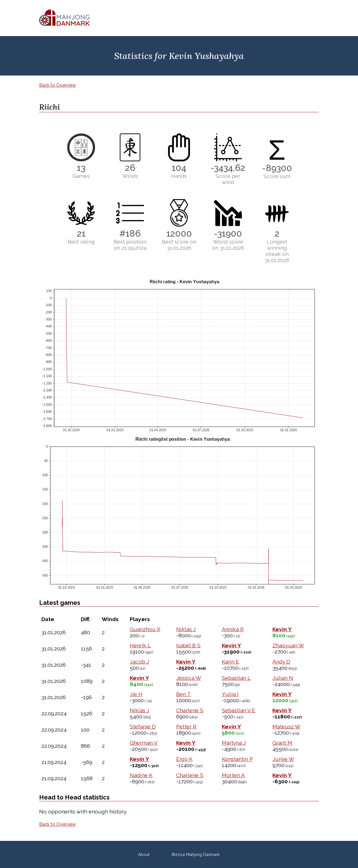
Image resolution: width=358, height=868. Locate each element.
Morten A (233, 775)
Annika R (233, 629)
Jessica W (189, 678)
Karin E (230, 662)
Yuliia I (230, 694)
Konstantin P (237, 759)
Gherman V (144, 743)
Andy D (281, 662)
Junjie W (283, 759)
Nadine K (141, 775)
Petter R (186, 727)
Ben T (183, 694)
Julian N (283, 678)
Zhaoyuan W (288, 645)
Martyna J (234, 743)
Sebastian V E (239, 710)
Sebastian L (236, 678)
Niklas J (186, 629)
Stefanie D (143, 727)
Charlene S (190, 710)
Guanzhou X (145, 629)
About (144, 854)
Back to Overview (57, 85)
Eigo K (184, 759)
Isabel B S (188, 645)
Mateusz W (286, 727)
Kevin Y (282, 629)
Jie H (136, 694)
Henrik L (140, 645)
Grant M (282, 743)
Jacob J (139, 662)
